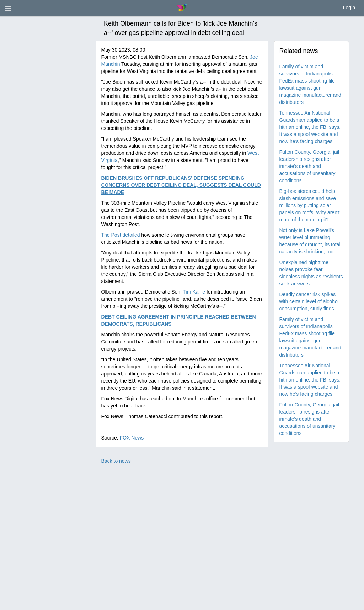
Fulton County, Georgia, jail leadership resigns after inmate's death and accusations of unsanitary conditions (309, 166)
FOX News (132, 438)
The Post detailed (121, 235)
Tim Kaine (194, 292)
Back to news (116, 461)
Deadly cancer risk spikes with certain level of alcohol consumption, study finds (309, 301)
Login (349, 7)
